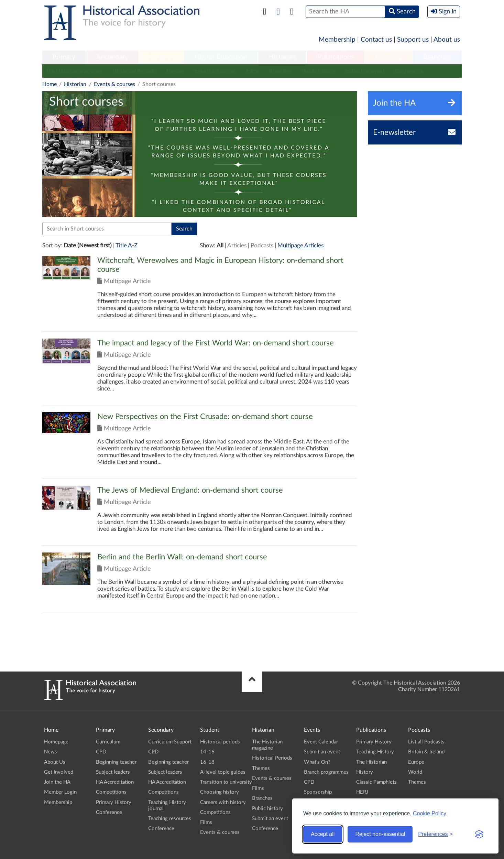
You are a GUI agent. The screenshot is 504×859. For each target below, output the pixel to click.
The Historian (371, 762)
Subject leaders (113, 772)
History (365, 772)
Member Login (60, 792)
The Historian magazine (74, 71)
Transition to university (226, 782)
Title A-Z (127, 245)
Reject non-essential (380, 834)
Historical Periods (134, 71)
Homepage (56, 742)
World (415, 772)
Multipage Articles (300, 245)
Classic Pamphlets (376, 782)
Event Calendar (321, 742)
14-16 (207, 752)
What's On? (317, 762)
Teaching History (375, 752)
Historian (282, 57)
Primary (64, 57)
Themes (175, 71)
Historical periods (220, 742)
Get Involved (59, 772)
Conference (409, 71)
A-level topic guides (223, 772)
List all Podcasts (426, 742)
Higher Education (221, 57)
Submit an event (365, 71)
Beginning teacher (116, 762)
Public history (319, 71)
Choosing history (220, 792)
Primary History (114, 802)
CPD (101, 752)
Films (253, 71)
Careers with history (223, 802)
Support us (413, 40)
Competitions (111, 792)
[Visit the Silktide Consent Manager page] (479, 834)
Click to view (200, 294)
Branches (437, 57)
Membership (337, 40)
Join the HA (57, 782)
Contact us (376, 40)
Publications (336, 57)
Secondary (112, 57)
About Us (55, 762)
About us (447, 40)
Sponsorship (318, 792)
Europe (416, 762)
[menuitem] (64, 57)
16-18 (207, 762)
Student (161, 57)
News (51, 752)
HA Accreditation (115, 782)
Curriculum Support (170, 742)
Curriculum (108, 742)
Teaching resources (170, 819)
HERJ (362, 792)
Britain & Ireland (426, 752)
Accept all (323, 834)
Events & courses (215, 71)
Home (50, 84)
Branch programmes (326, 772)
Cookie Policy (430, 813)
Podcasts (389, 57)
